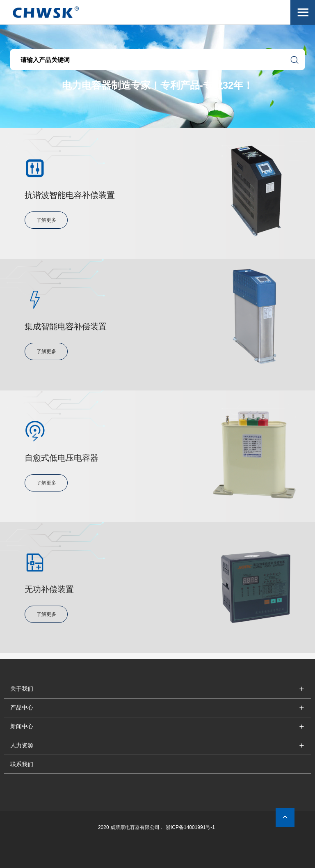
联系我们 (22, 764)
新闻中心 (22, 726)
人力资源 (22, 745)
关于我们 (22, 689)
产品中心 (22, 707)
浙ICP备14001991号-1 (190, 827)
